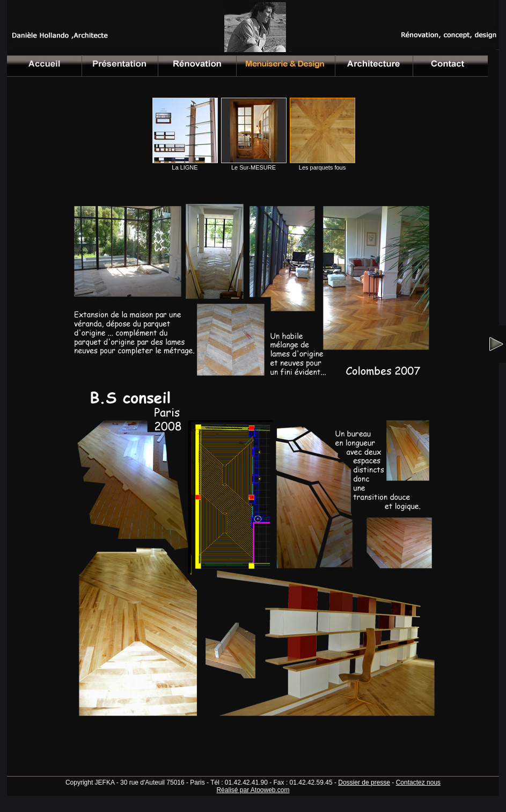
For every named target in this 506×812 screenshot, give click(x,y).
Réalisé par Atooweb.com (253, 790)
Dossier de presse (364, 782)
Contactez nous (418, 782)
